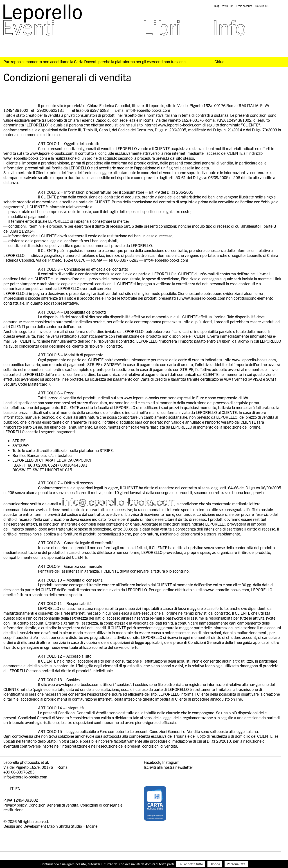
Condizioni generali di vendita (53, 805)
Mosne (92, 826)
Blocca (215, 864)
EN (18, 788)
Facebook (152, 762)
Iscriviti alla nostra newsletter (168, 767)
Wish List (227, 6)
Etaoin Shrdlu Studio (64, 826)
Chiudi (220, 62)
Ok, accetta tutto (191, 864)
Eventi (29, 27)
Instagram (171, 762)
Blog (217, 6)
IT (12, 788)
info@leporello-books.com (119, 501)
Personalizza (236, 864)
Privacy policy (15, 805)
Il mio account (244, 6)
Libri (162, 27)
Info (229, 27)
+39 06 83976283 (19, 772)
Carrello (262, 6)
